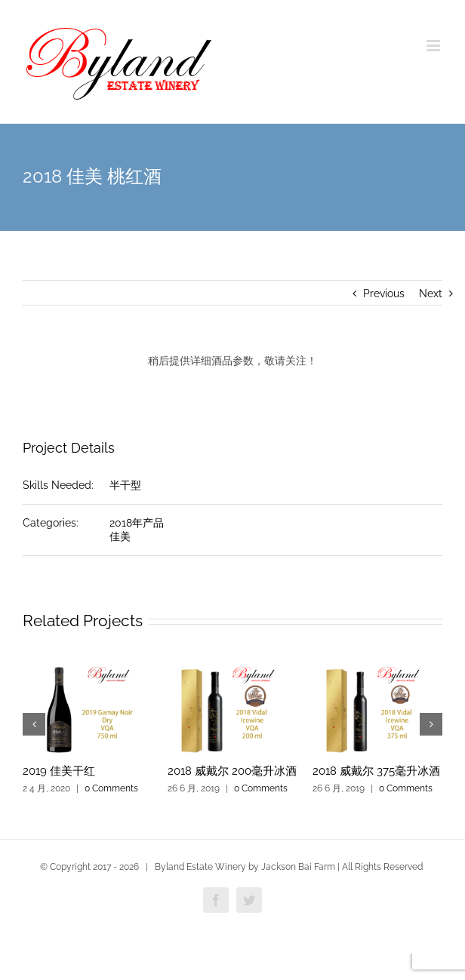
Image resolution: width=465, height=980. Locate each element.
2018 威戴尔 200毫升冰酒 (232, 771)
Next (431, 293)
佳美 (120, 536)
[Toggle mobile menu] (434, 46)
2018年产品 (137, 523)
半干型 (125, 485)
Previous (384, 293)
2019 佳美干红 (59, 771)
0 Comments (111, 788)
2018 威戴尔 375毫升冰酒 (376, 771)
